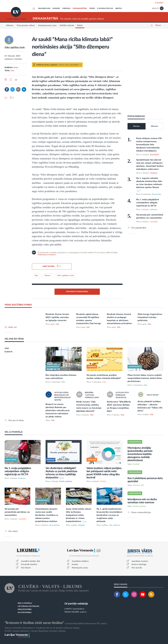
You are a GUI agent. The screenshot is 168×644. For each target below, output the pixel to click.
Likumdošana (54, 525)
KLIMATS (9, 352)
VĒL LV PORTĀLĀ (14, 432)
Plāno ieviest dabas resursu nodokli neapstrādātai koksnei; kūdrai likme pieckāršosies (145, 378)
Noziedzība (154, 155)
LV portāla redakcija (76, 604)
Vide (12, 71)
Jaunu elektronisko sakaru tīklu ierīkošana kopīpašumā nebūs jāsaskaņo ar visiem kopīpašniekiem (79, 515)
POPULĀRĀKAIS (136, 116)
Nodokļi (136, 464)
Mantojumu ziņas (80, 568)
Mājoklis (82, 525)
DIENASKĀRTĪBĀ (80, 8)
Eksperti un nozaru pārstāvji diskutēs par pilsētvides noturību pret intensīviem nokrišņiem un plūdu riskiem (58, 410)
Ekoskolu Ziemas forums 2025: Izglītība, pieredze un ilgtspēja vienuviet (57, 317)
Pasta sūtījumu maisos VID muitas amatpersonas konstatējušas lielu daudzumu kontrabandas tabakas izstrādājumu (149, 145)
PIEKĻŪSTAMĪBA (25, 609)
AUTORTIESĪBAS (25, 613)
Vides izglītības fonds (15, 47)
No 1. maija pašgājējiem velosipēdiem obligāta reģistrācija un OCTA (148, 203)
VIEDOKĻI (66, 8)
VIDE (7, 348)
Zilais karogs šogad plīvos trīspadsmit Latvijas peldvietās (150, 317)
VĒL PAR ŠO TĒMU (14, 339)
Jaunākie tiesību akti (30, 561)
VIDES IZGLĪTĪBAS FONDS (18, 305)
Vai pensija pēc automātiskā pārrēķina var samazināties (17, 512)
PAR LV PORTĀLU (25, 603)
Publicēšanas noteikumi (47, 255)
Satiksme (154, 210)
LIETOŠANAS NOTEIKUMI (28, 606)
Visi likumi (26, 568)
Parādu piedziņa (66, 481)
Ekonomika (157, 194)
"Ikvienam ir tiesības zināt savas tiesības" (34, 623)
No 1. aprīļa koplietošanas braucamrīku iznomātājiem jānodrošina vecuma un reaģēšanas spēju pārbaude (109, 515)
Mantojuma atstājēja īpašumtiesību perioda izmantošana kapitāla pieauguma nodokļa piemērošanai (140, 454)
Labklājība (154, 222)
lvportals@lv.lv (79, 609)
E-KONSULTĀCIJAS (105, 8)
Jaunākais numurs (140, 561)
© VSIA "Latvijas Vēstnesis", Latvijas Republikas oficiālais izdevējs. (35, 631)
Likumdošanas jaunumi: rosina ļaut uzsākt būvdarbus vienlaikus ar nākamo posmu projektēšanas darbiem (47, 515)
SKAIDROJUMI (44, 8)
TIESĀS (92, 8)
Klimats (48, 276)
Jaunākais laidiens (80, 561)
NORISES (56, 8)
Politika (103, 481)
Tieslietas (154, 173)
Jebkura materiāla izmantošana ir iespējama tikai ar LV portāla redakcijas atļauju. (42, 628)
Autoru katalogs (139, 564)
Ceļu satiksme (115, 525)
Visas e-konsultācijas (141, 512)
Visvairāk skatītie (29, 564)
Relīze (16, 68)
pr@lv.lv (83, 612)
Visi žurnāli (137, 568)
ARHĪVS (119, 8)
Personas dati (139, 485)
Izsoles (75, 564)
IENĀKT (160, 3)
